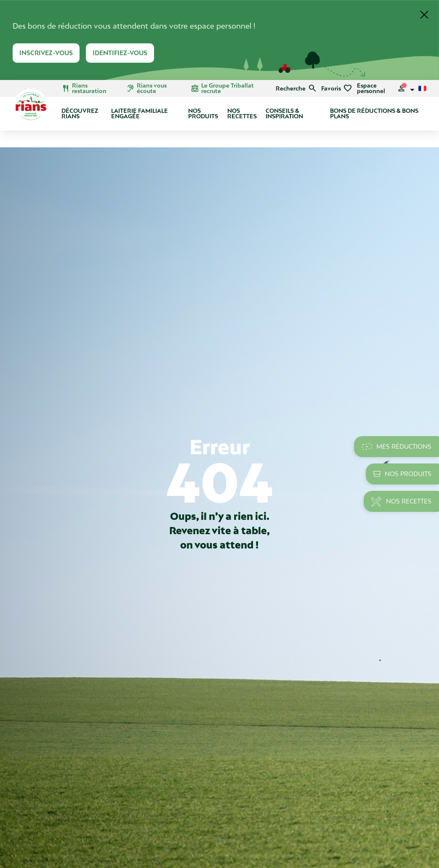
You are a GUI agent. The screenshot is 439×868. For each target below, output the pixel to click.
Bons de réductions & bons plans (374, 113)
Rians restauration (84, 88)
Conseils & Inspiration (284, 113)
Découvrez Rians (80, 113)
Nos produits (203, 113)
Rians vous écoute (146, 88)
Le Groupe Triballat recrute (222, 88)
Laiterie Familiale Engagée (140, 113)
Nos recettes (242, 113)
